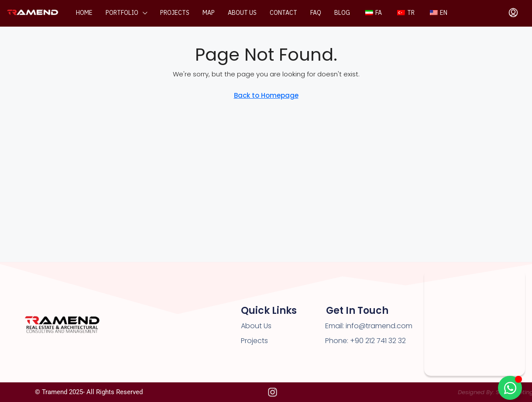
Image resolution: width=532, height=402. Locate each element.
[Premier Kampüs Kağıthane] (475, 322)
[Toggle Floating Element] (510, 388)
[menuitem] (513, 13)
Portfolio (122, 13)
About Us (256, 326)
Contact (283, 13)
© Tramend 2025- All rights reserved (89, 392)
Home (84, 13)
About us (242, 13)
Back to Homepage (266, 95)
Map (209, 13)
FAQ (316, 13)
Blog (342, 13)
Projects (175, 13)
